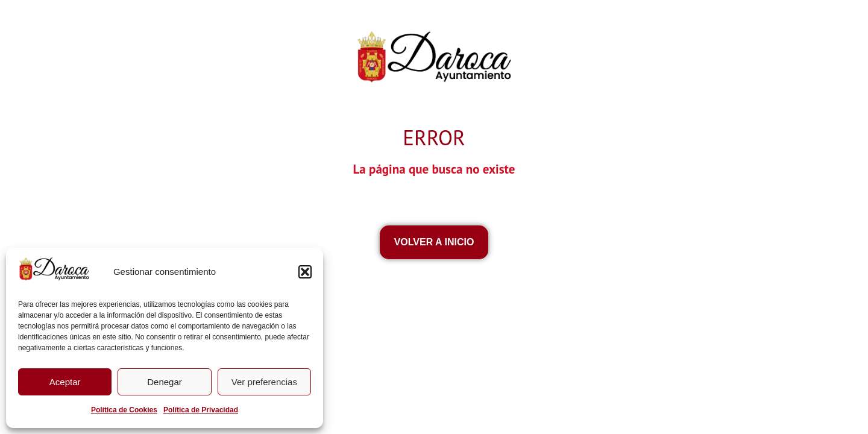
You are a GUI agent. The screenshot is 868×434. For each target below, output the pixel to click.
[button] (305, 272)
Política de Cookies (124, 410)
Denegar (165, 382)
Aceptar (65, 382)
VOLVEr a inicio (434, 242)
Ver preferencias (264, 382)
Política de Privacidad (201, 410)
